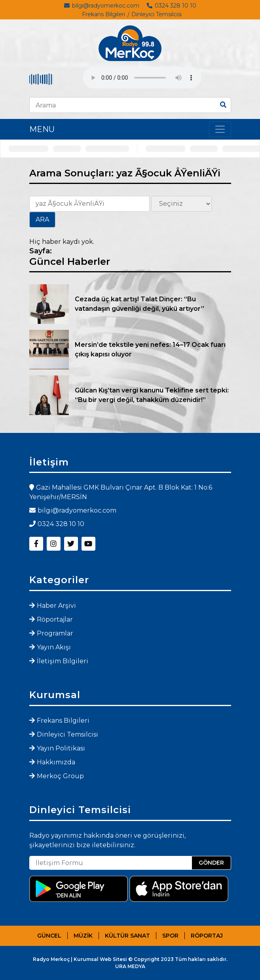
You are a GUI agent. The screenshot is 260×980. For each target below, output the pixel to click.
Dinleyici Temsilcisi (157, 14)
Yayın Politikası (61, 748)
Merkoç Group (60, 776)
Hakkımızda (56, 762)
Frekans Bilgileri (103, 14)
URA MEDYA (130, 966)
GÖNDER (211, 863)
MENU (42, 129)
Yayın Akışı (54, 647)
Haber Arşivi (56, 606)
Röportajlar (55, 619)
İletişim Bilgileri (63, 661)
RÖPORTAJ (207, 936)
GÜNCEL (49, 936)
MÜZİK (83, 936)
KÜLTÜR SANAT (127, 936)
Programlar (55, 633)
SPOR (170, 936)
